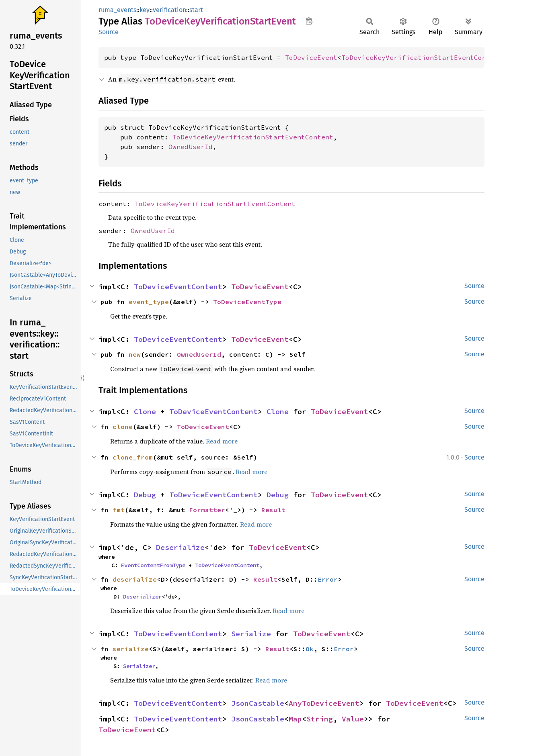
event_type (149, 302)
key (145, 10)
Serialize (251, 634)
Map (295, 719)
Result (273, 510)
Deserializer (142, 597)
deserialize (135, 579)
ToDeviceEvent (311, 57)
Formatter (207, 510)
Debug (145, 495)
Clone (145, 412)
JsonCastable (258, 703)
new (135, 354)
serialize (131, 649)
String (320, 719)
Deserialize (180, 547)
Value (353, 719)
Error (328, 579)
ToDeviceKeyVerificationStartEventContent (422, 57)
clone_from (133, 457)
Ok (310, 649)
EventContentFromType (153, 565)
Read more (222, 441)
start (196, 10)
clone (123, 427)
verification (169, 10)
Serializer (139, 666)
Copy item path (309, 21)
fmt (119, 510)
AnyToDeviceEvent (324, 703)
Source (109, 32)
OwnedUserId (191, 147)
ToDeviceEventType (247, 302)
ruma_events (117, 10)
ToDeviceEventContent (178, 287)
